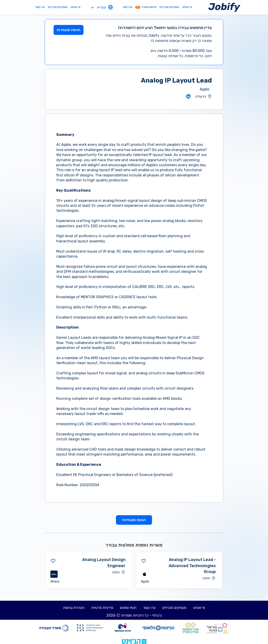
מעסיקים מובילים (169, 7)
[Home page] (224, 7)
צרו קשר (127, 7)
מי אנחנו (187, 7)
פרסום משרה (146, 7)
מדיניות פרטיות (102, 608)
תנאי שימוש (128, 608)
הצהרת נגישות (74, 608)
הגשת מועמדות (69, 30)
